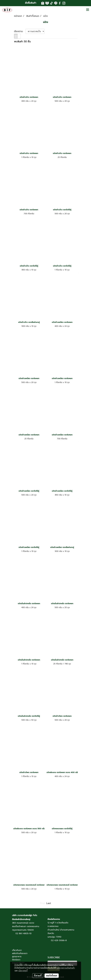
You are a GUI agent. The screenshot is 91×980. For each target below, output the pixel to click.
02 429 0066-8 (59, 940)
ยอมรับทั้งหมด (52, 976)
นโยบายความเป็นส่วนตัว (66, 968)
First (42, 903)
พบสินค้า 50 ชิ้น (22, 42)
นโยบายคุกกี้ (23, 971)
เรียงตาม (20, 31)
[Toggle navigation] (88, 10)
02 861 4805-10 (24, 933)
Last (49, 903)
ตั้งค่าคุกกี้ (38, 976)
